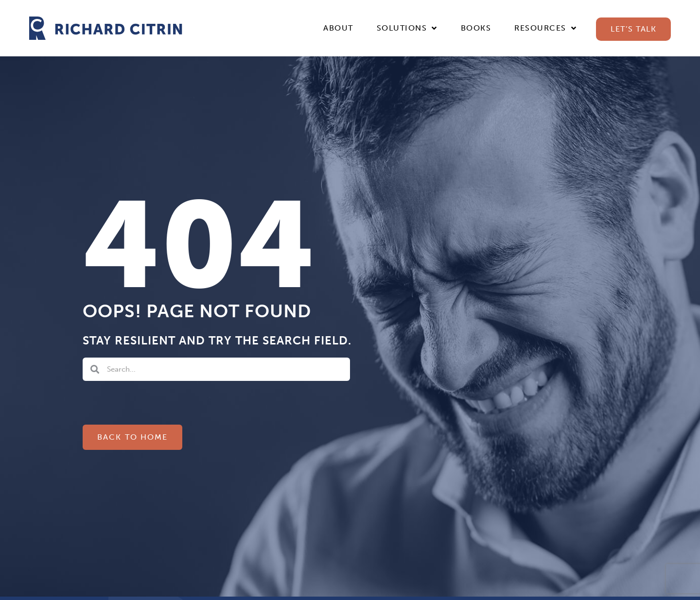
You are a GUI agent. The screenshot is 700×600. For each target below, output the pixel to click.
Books (476, 28)
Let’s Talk (633, 29)
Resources (545, 28)
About (338, 28)
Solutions (407, 28)
